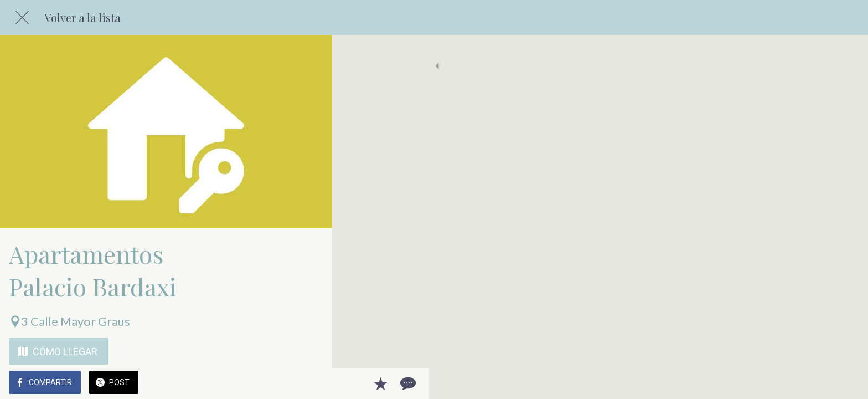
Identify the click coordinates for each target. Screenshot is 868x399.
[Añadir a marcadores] (283, 383)
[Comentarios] (310, 383)
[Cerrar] (22, 18)
